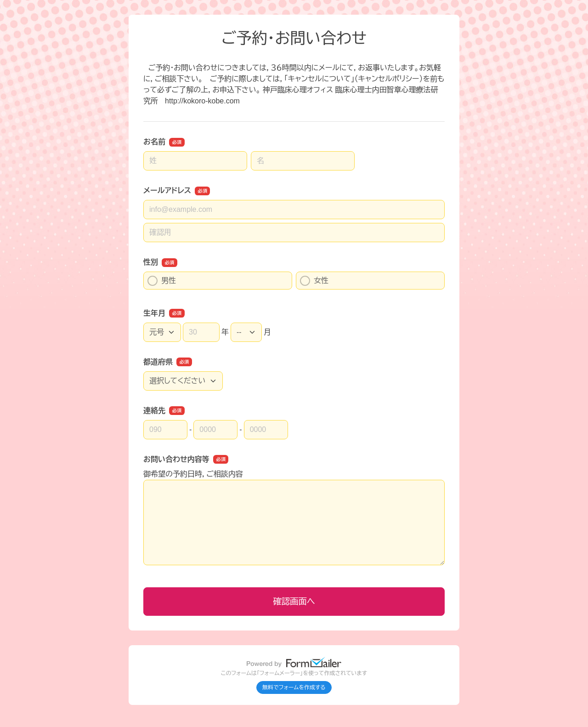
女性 (314, 281)
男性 (162, 281)
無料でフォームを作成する (294, 687)
